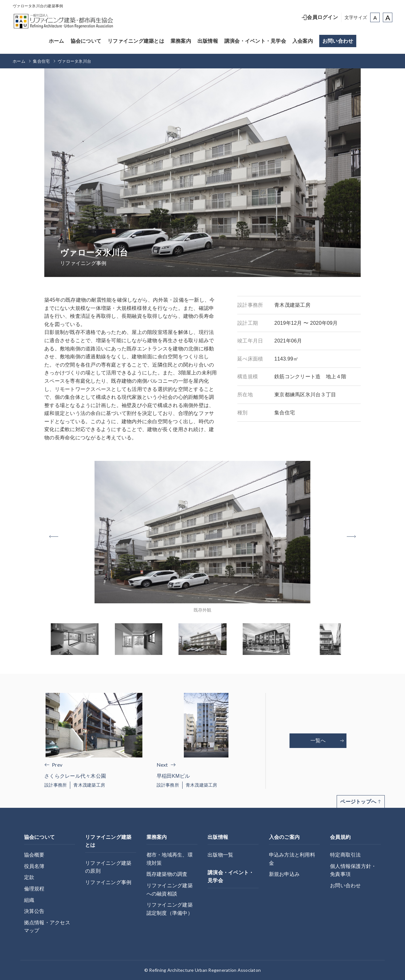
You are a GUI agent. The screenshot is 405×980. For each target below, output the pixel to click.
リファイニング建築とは (136, 41)
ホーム (56, 41)
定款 (29, 877)
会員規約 (340, 837)
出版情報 (208, 41)
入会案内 (303, 41)
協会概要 (34, 855)
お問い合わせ (338, 41)
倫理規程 (34, 889)
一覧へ (327, 741)
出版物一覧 (220, 855)
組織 (29, 900)
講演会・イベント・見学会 (255, 41)
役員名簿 (34, 866)
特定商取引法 (346, 855)
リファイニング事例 (108, 882)
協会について (86, 41)
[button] (351, 537)
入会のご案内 (284, 837)
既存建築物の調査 (167, 874)
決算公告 (34, 911)
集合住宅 (41, 61)
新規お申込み (284, 874)
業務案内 (181, 41)
